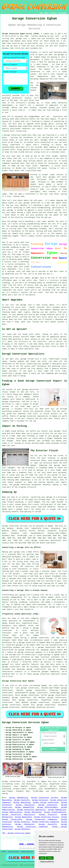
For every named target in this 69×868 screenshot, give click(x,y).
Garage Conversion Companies (41, 819)
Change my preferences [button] (47, 862)
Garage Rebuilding (22, 802)
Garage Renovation (25, 805)
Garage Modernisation (12, 812)
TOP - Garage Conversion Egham (16, 833)
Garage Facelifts (22, 800)
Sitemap (3, 852)
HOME (41, 13)
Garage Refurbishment (47, 807)
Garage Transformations (55, 812)
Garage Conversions (27, 852)
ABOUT (47, 13)
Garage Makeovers (22, 829)
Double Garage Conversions (46, 802)
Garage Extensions (48, 805)
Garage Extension (40, 800)
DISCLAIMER (62, 13)
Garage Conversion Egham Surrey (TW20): (21, 34)
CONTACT (54, 13)
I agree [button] (42, 858)
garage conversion (37, 707)
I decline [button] (50, 858)
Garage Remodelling (19, 798)
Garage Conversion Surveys (44, 798)
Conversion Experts (13, 852)
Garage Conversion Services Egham (25, 723)
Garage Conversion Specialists (31, 810)
